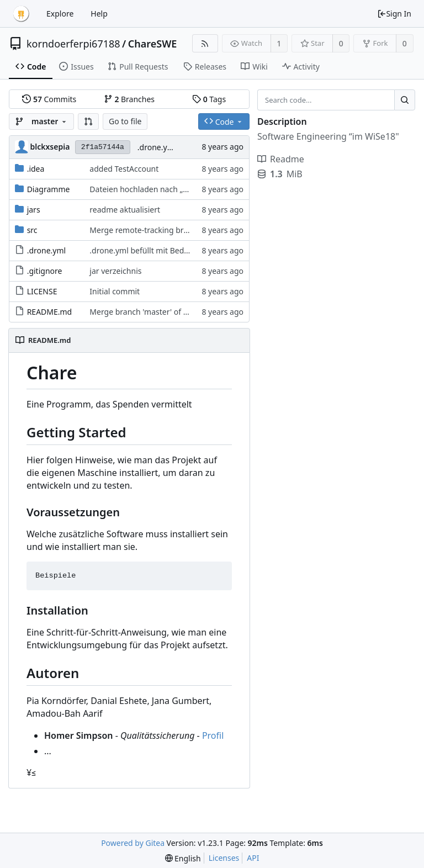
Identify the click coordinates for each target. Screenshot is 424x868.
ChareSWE (153, 44)
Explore (60, 14)
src (32, 230)
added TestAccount (124, 169)
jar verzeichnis (115, 271)
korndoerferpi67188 (73, 44)
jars (34, 210)
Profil (213, 735)
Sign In (394, 14)
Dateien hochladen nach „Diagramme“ (159, 189)
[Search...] (405, 100)
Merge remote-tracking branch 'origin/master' (173, 230)
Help (99, 14)
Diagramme (49, 189)
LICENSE (42, 291)
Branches (129, 99)
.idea (36, 169)
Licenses (224, 858)
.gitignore (45, 271)
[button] (88, 121)
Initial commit (115, 291)
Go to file (125, 121)
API (253, 858)
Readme (281, 159)
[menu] (183, 858)
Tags (209, 99)
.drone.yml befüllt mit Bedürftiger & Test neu (171, 250)
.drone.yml (46, 250)
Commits (49, 99)
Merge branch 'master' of (136, 312)
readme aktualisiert (125, 210)
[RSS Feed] (205, 43)
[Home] (21, 14)
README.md (50, 312)
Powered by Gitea (133, 843)
